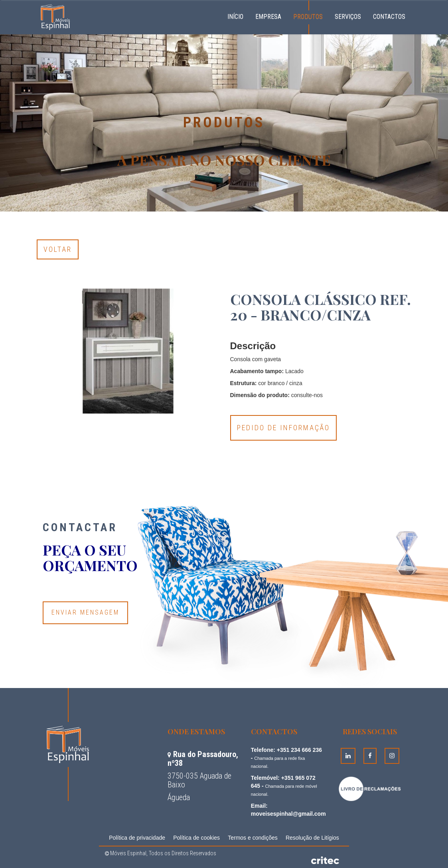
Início (238, 16)
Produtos (308, 17)
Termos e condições (253, 838)
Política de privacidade (137, 838)
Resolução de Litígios (312, 838)
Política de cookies (196, 838)
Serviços (348, 17)
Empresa (268, 17)
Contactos (389, 17)
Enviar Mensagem (85, 612)
